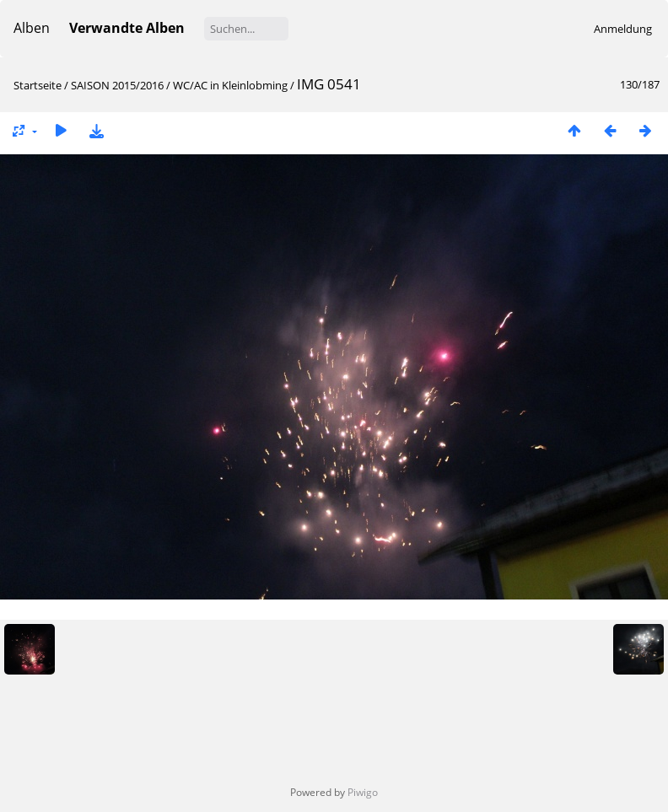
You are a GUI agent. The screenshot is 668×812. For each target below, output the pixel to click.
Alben (32, 28)
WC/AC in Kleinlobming (230, 85)
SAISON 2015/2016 (117, 85)
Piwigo (363, 792)
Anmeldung (623, 29)
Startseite (38, 85)
